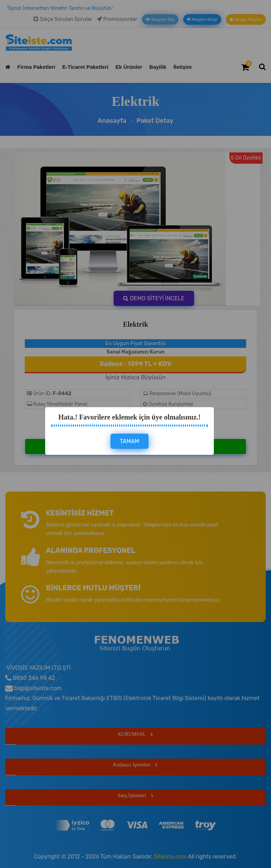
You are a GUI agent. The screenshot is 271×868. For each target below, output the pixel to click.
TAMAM (130, 441)
